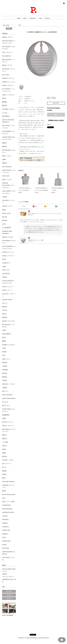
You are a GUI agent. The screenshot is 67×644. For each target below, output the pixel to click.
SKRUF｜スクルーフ (8, 426)
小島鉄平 (5, 277)
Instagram (9, 595)
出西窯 (4, 418)
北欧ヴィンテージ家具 (8, 502)
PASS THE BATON (7, 395)
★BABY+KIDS (6, 530)
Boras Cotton (6, 75)
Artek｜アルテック (7, 52)
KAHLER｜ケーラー (8, 206)
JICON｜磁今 (6, 176)
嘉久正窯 (5, 217)
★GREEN (5, 534)
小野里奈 (5, 380)
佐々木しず (5, 402)
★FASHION (5, 519)
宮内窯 (4, 330)
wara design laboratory (8, 482)
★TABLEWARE (6, 505)
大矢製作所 (5, 370)
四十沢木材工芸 (6, 56)
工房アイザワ (6, 270)
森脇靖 (4, 341)
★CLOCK (5, 516)
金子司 (4, 224)
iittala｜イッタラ (7, 156)
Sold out (56, 115)
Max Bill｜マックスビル (9, 321)
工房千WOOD (6, 274)
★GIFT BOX (5, 548)
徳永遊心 (5, 456)
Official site (9, 591)
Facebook (9, 598)
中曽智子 (5, 352)
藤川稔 (4, 98)
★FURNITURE (6, 541)
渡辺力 (4, 478)
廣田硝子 (5, 147)
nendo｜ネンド (6, 359)
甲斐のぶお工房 (6, 213)
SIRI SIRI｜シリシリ (8, 422)
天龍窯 (4, 449)
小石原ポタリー (6, 263)
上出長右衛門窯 (6, 228)
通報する (49, 125)
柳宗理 (4, 491)
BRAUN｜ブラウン (7, 65)
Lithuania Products (7, 300)
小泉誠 (4, 266)
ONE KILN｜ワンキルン (9, 384)
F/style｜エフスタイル (8, 95)
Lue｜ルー (5, 303)
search (9, 29)
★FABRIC (5, 523)
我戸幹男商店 (6, 116)
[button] (33, 18)
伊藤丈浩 (5, 163)
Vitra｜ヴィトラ (6, 464)
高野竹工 (5, 435)
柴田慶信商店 (6, 415)
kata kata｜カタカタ (8, 237)
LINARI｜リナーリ (7, 290)
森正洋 (4, 338)
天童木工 (5, 446)
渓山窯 (4, 259)
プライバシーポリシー (8, 577)
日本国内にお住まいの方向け (56, 120)
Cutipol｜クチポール (8, 85)
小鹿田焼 (5, 388)
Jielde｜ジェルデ (7, 180)
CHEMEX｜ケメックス (8, 82)
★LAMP (4, 545)
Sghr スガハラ (6, 406)
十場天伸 (5, 197)
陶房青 (4, 453)
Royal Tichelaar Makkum (9, 398)
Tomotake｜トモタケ (8, 460)
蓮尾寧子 (5, 143)
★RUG (4, 537)
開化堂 (4, 210)
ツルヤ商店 (5, 442)
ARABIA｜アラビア (7, 37)
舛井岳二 (5, 314)
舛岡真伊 (5, 317)
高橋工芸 (5, 439)
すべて (24, 206)
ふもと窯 (5, 113)
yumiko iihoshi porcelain (9, 494)
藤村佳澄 (5, 105)
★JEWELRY (6, 527)
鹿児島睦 (5, 220)
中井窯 (4, 348)
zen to (4, 498)
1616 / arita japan (7, 167)
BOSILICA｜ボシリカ (8, 78)
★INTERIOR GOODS (8, 512)
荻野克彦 (5, 377)
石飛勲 (4, 159)
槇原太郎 (5, 307)
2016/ (4, 355)
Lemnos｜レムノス (7, 287)
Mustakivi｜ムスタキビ (8, 345)
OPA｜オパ (5, 391)
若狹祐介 (5, 474)
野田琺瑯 (5, 363)
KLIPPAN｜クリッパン (8, 252)
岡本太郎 (5, 373)
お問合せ (5, 574)
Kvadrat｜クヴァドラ (8, 256)
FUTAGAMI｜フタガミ (8, 109)
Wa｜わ (4, 467)
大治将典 (5, 366)
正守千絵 (5, 310)
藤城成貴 (5, 102)
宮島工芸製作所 (6, 334)
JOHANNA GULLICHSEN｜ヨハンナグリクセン (8, 185)
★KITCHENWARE (7, 509)
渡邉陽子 (5, 471)
